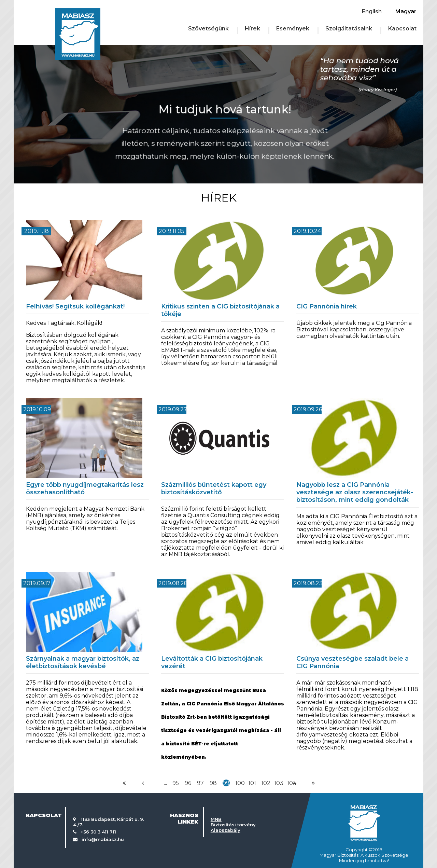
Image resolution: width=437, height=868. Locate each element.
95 (176, 783)
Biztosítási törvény (233, 825)
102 (266, 783)
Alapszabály (225, 830)
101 (252, 783)
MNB (216, 819)
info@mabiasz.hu (103, 839)
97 (200, 783)
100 (240, 783)
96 (188, 783)
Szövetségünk (208, 29)
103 (279, 783)
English (372, 11)
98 (213, 783)
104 (292, 783)
